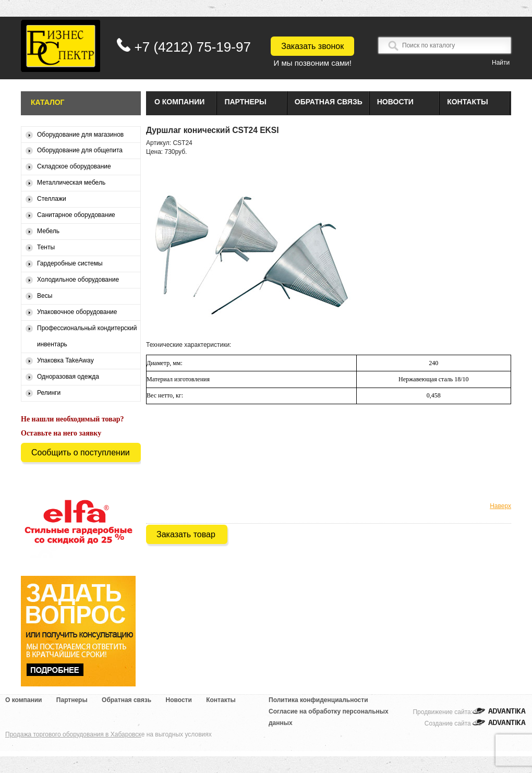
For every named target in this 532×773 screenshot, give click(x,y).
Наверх (500, 506)
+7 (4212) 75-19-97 (193, 47)
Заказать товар (186, 534)
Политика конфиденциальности (318, 700)
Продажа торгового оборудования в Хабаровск (73, 734)
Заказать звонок (312, 46)
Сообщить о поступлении (81, 452)
